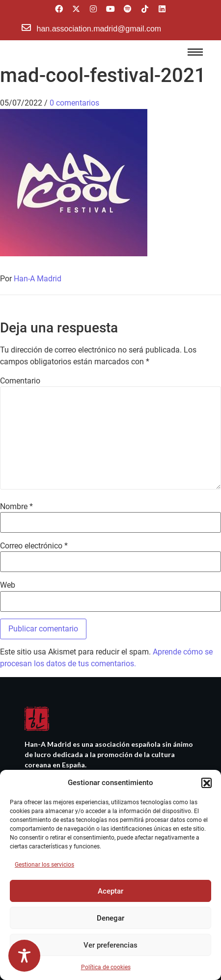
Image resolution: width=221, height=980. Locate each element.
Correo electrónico (34, 546)
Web (8, 585)
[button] (206, 783)
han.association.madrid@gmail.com (99, 29)
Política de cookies (106, 967)
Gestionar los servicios (44, 865)
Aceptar (110, 891)
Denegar (110, 918)
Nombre (16, 507)
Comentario (20, 381)
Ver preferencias (110, 945)
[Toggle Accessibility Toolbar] (24, 956)
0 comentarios (74, 103)
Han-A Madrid (38, 279)
